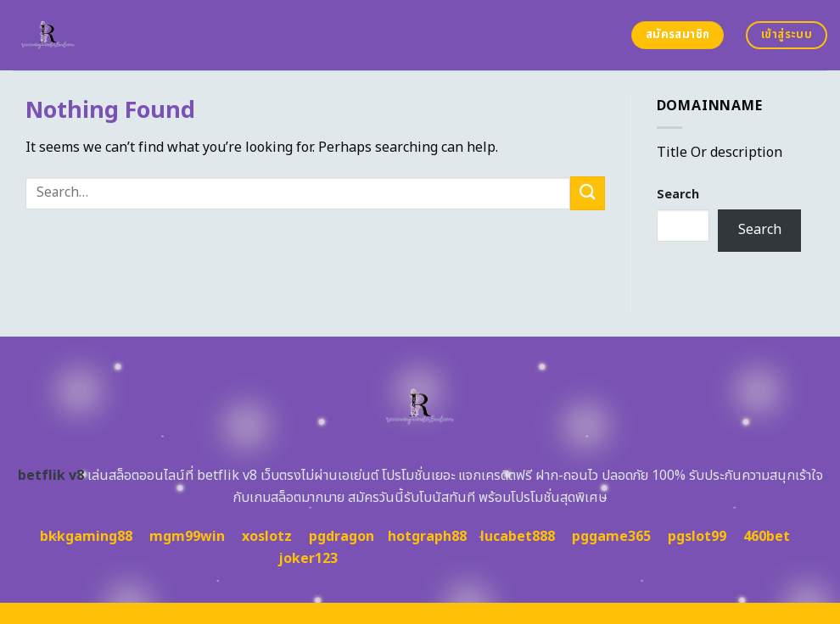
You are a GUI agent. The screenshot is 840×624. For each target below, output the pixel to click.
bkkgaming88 (86, 537)
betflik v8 (51, 476)
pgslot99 (697, 537)
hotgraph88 (427, 537)
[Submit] (587, 193)
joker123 (308, 559)
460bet (767, 537)
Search (678, 195)
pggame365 (611, 537)
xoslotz (267, 537)
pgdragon (342, 537)
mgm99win (187, 537)
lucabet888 (518, 537)
